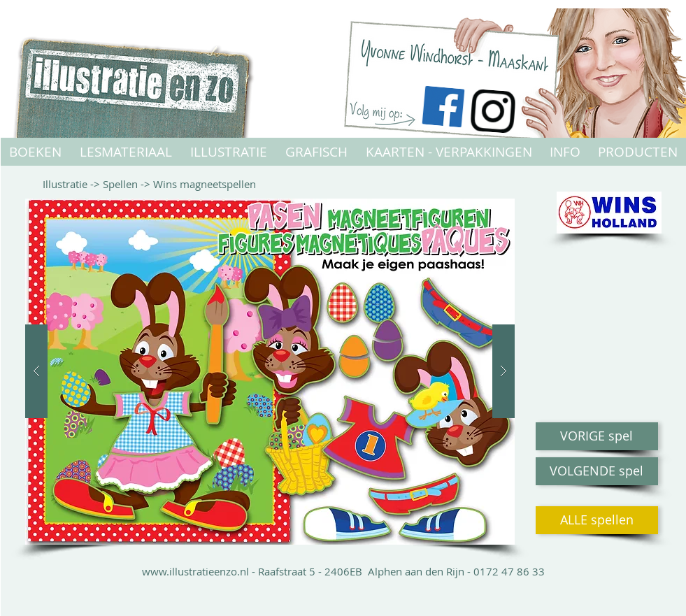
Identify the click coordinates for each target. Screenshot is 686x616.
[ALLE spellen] (597, 520)
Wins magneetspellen (205, 184)
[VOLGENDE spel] (597, 471)
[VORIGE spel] (597, 436)
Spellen (120, 184)
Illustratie (65, 184)
